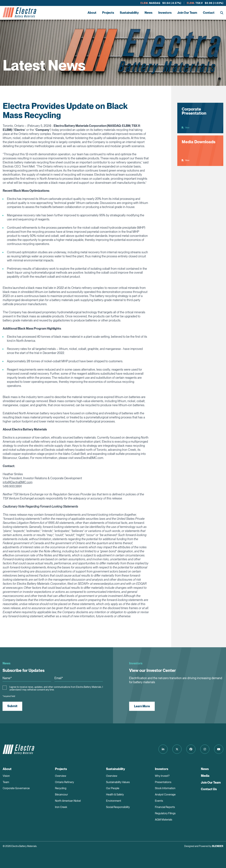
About (92, 13)
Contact (209, 13)
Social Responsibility (118, 807)
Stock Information (165, 788)
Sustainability (129, 13)
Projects (108, 13)
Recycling (61, 788)
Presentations (163, 782)
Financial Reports (165, 807)
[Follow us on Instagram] (205, 749)
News (148, 13)
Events (159, 801)
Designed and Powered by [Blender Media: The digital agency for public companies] (204, 846)
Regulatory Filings (165, 813)
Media (205, 776)
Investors (165, 13)
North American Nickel (68, 801)
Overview (61, 776)
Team (6, 782)
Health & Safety (115, 795)
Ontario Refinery (64, 782)
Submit (12, 706)
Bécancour (61, 795)
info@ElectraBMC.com (18, 482)
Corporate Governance (16, 788)
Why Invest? (162, 776)
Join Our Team (187, 13)
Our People (113, 788)
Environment (114, 801)
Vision (6, 776)
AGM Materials (164, 820)
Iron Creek (61, 807)
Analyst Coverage (165, 795)
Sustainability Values (118, 782)
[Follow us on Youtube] (219, 749)
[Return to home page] (20, 13)
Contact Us (209, 789)
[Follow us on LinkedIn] (163, 749)
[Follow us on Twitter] (177, 749)
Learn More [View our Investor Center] (142, 706)
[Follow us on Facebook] (191, 749)
